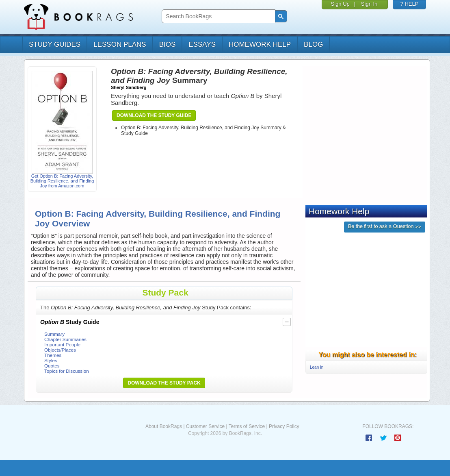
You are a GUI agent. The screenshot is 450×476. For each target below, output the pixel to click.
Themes (53, 355)
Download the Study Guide (154, 115)
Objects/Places (60, 350)
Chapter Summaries (65, 339)
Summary (54, 334)
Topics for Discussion (67, 371)
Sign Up (340, 4)
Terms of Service (247, 426)
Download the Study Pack (164, 383)
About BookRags (164, 426)
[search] (217, 16)
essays (202, 45)
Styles (51, 360)
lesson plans (120, 45)
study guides (55, 45)
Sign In (369, 4)
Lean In (317, 367)
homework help (260, 45)
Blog (313, 45)
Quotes (52, 366)
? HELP (410, 4)
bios (168, 45)
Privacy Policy (284, 426)
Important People (62, 345)
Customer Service (205, 426)
